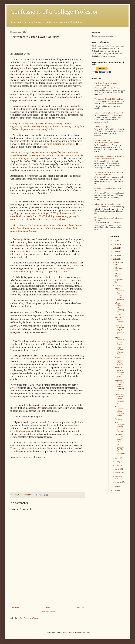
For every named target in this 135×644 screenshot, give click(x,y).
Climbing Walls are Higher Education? (120, 330)
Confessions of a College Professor (54, 12)
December (119, 262)
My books (119, 419)
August (118, 286)
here (98, 46)
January (118, 482)
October (118, 274)
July (117, 458)
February (119, 476)
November (119, 268)
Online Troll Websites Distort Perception (119, 399)
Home (48, 607)
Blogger (87, 632)
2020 (115, 241)
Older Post (80, 607)
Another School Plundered (120, 320)
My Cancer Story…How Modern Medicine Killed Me (107, 84)
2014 (115, 487)
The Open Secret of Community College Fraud (120, 372)
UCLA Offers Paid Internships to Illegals (120, 308)
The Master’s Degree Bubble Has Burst (109, 99)
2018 (115, 248)
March (118, 473)
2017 (115, 252)
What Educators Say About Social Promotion (120, 449)
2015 (115, 259)
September (119, 280)
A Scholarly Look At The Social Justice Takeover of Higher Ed (109, 173)
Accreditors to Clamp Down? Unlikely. (119, 438)
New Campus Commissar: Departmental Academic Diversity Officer (109, 158)
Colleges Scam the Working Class (119, 351)
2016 (115, 255)
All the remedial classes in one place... (108, 204)
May (117, 465)
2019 (115, 244)
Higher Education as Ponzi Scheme (120, 341)
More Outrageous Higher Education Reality (120, 411)
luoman (72, 632)
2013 (115, 490)
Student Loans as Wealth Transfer (119, 361)
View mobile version (47, 612)
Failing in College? (101, 127)
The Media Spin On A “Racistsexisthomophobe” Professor (108, 141)
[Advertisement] (47, 586)
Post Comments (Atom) (29, 618)
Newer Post (15, 607)
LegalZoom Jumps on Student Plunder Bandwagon (119, 385)
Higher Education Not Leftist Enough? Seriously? (120, 294)
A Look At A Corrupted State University (109, 113)
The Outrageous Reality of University (120, 427)
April (118, 469)
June (117, 462)
